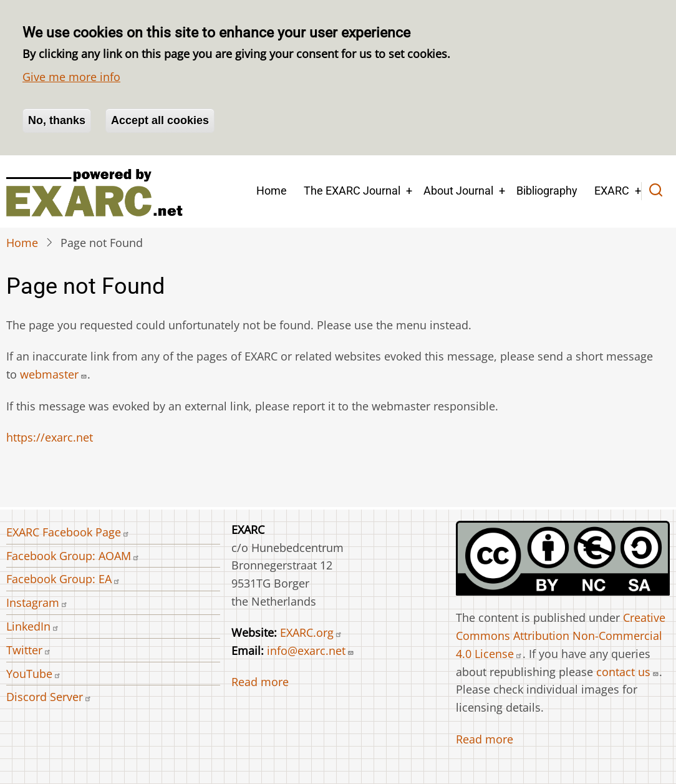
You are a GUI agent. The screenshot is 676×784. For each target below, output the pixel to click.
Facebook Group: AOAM (73, 556)
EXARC (612, 191)
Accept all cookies (160, 120)
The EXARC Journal (352, 191)
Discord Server (49, 697)
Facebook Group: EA (63, 579)
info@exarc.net (311, 651)
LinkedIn (33, 626)
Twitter (29, 650)
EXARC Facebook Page (68, 532)
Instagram (37, 603)
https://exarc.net (50, 437)
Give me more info (71, 77)
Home (272, 191)
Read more (260, 682)
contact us (628, 672)
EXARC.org (311, 632)
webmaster (54, 374)
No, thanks (57, 120)
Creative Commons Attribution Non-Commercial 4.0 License (561, 636)
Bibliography (547, 191)
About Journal (458, 191)
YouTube (34, 674)
